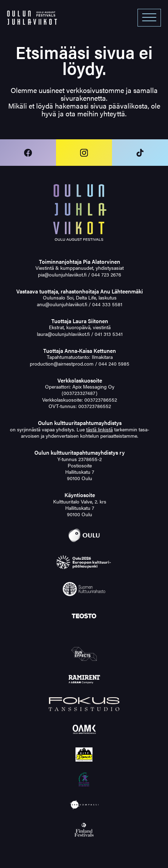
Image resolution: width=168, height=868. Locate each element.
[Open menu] (149, 18)
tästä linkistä (99, 429)
